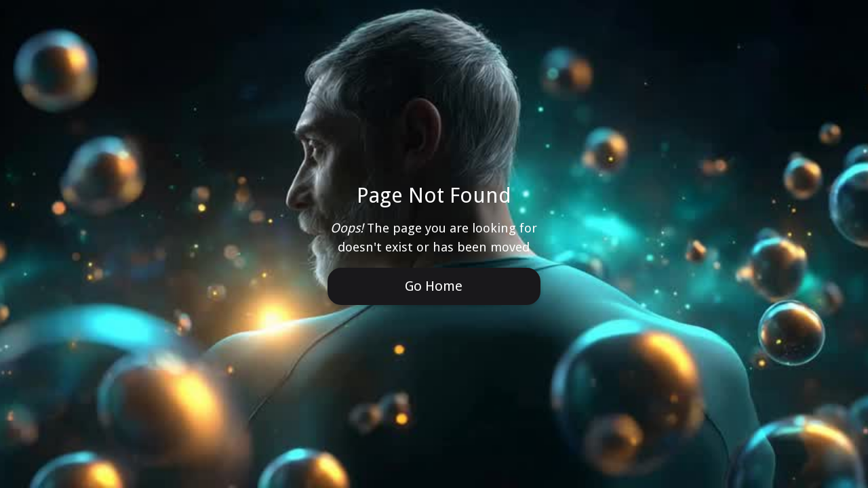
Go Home (434, 286)
